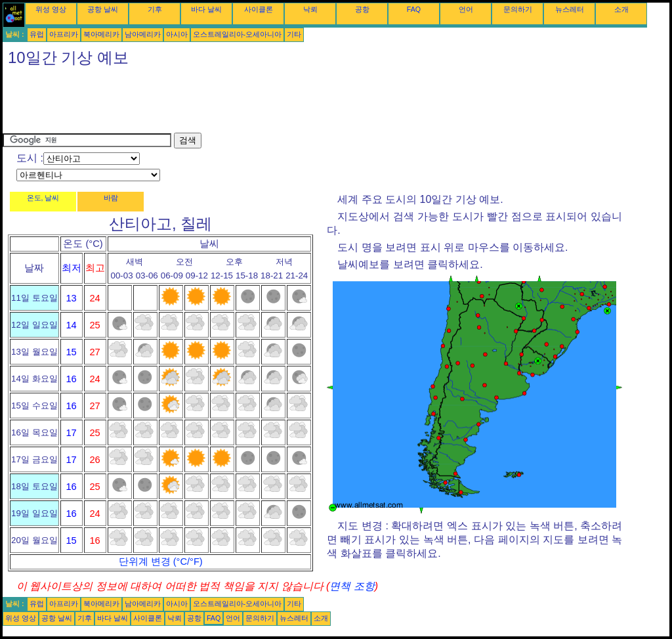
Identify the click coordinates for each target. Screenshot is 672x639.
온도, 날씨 (43, 198)
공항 (362, 9)
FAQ (414, 9)
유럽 (37, 34)
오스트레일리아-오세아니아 (238, 34)
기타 (294, 34)
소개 (621, 9)
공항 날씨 (103, 9)
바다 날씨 (206, 9)
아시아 (177, 34)
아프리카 (64, 34)
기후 (155, 9)
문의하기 (518, 9)
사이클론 (259, 9)
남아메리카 (143, 34)
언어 (466, 9)
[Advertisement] (241, 103)
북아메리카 (101, 34)
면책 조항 (352, 586)
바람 (111, 198)
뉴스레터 (570, 9)
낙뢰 (310, 9)
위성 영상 (51, 9)
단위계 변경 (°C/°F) (161, 562)
